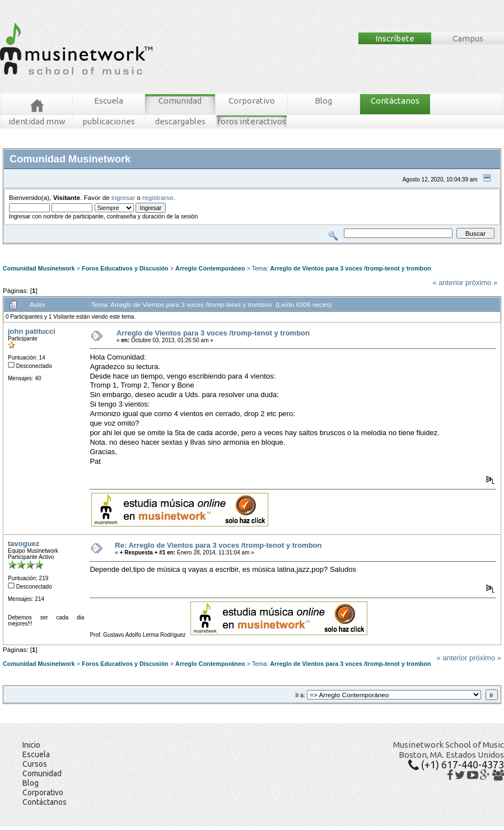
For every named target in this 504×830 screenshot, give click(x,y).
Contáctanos (395, 101)
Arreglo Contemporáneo (210, 268)
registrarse (158, 197)
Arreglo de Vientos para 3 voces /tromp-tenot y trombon (350, 268)
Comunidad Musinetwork (39, 268)
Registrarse (200, 248)
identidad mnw (37, 121)
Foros (27, 248)
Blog (323, 101)
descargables (180, 121)
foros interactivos (252, 121)
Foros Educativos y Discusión (125, 268)
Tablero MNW (138, 248)
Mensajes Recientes (68, 248)
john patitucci (32, 331)
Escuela (109, 101)
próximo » (481, 283)
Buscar (108, 248)
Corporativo (252, 101)
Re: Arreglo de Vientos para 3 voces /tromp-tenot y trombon (218, 545)
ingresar (123, 197)
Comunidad (180, 101)
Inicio (31, 745)
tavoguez (24, 544)
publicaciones (109, 121)
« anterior (448, 283)
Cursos (35, 764)
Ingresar (170, 248)
